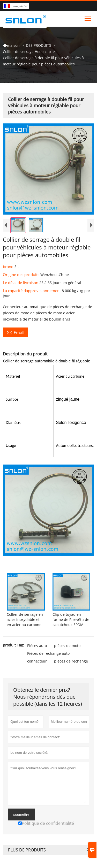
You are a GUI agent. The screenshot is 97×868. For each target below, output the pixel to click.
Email (16, 332)
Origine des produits (22, 275)
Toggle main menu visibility (88, 17)
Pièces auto (37, 646)
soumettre (21, 814)
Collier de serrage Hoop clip (27, 52)
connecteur (37, 661)
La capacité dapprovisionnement (32, 291)
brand (9, 267)
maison (11, 45)
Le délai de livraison (21, 283)
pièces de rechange (71, 661)
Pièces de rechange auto (48, 653)
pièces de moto (67, 646)
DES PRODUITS (39, 45)
